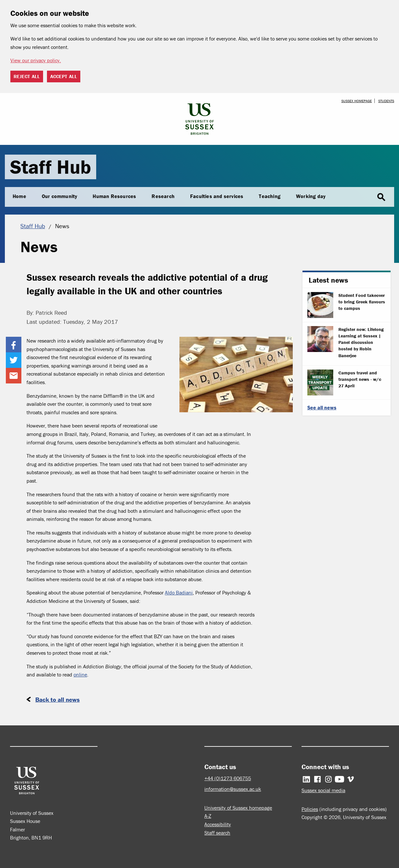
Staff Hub (51, 167)
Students (386, 101)
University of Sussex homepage (238, 808)
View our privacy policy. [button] (36, 60)
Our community (60, 196)
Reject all (27, 76)
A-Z (208, 816)
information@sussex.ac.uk (233, 789)
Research (163, 196)
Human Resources (114, 196)
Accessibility (218, 824)
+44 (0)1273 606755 (228, 778)
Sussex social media (323, 790)
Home (19, 196)
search (381, 197)
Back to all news (57, 699)
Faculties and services (217, 196)
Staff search (217, 833)
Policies (310, 809)
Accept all (64, 76)
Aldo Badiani (179, 592)
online (80, 674)
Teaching (270, 196)
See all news (322, 407)
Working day (311, 196)
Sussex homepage (357, 101)
